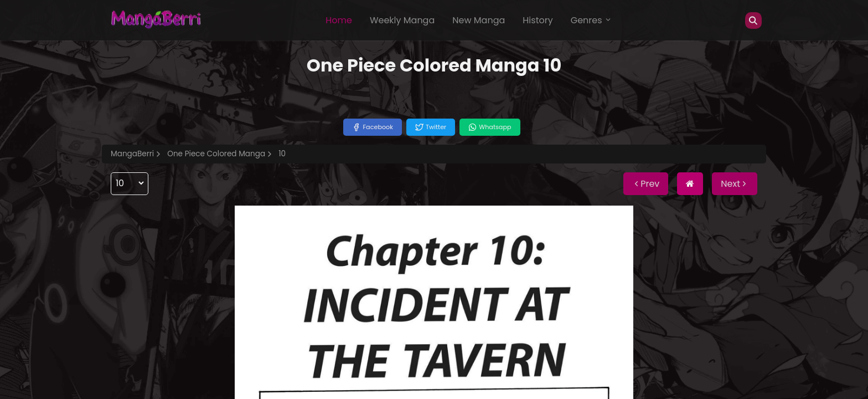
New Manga (479, 20)
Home (339, 20)
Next (735, 184)
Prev (646, 184)
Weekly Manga (402, 20)
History (538, 20)
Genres (591, 20)
